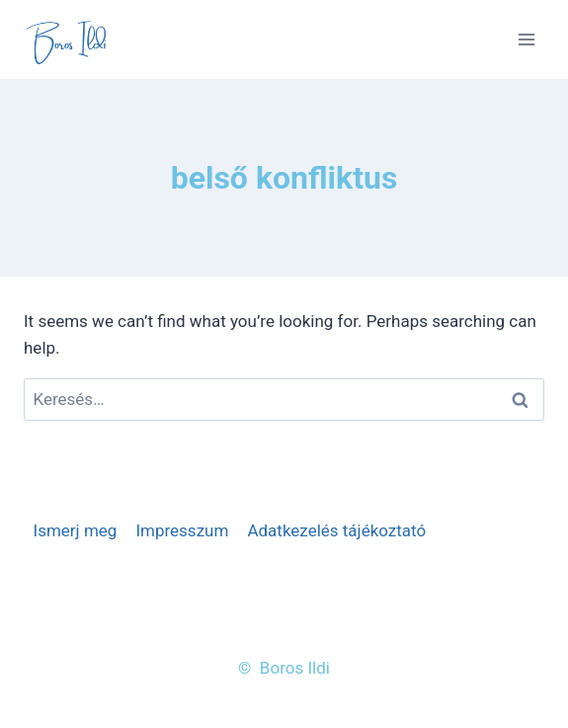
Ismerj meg (76, 530)
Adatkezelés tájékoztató (336, 530)
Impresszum (182, 530)
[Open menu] (526, 39)
